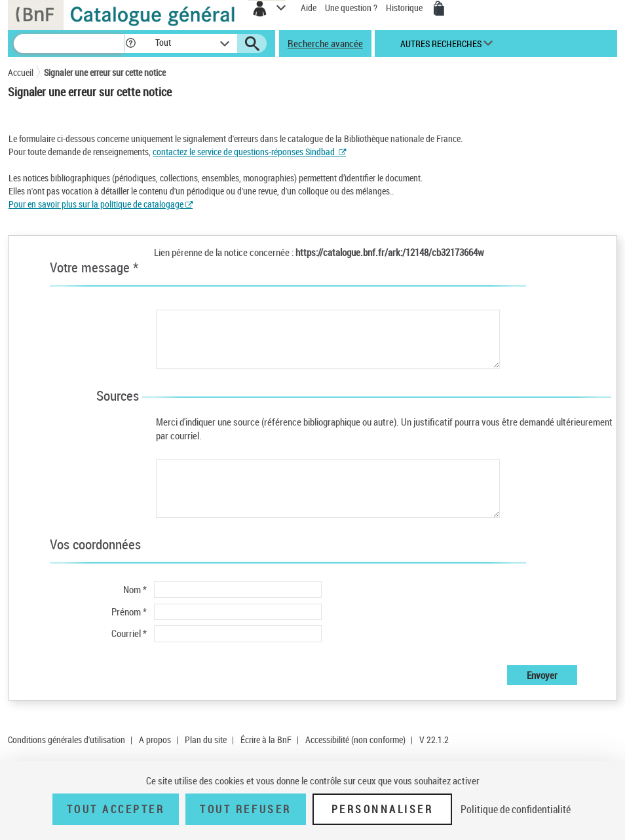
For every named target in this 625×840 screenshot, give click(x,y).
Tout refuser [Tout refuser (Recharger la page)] (245, 809)
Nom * (135, 589)
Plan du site (206, 740)
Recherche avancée (325, 43)
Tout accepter (116, 809)
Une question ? (351, 8)
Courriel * (129, 633)
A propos (155, 740)
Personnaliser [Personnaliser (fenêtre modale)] (383, 809)
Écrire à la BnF (266, 740)
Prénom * (129, 612)
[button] (131, 44)
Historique (405, 8)
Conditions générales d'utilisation (66, 740)
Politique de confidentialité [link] (516, 809)
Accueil (21, 72)
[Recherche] (69, 44)
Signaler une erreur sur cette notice (105, 72)
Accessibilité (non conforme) (355, 740)
